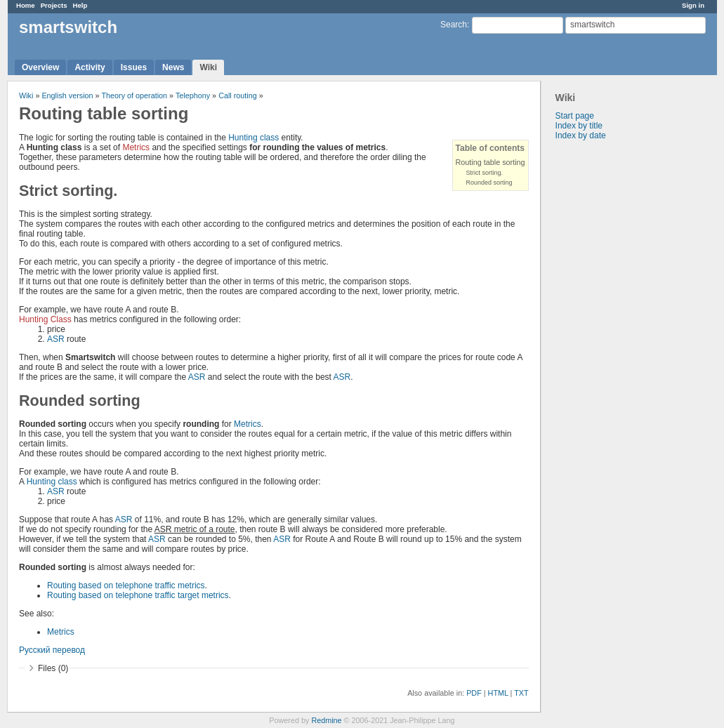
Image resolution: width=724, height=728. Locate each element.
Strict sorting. (485, 173)
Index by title (579, 126)
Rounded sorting (489, 183)
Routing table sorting (491, 162)
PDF (474, 693)
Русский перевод (52, 650)
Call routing (238, 95)
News (173, 67)
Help (80, 5)
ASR (56, 339)
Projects (54, 5)
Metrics (136, 147)
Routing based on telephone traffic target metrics (138, 595)
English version (67, 95)
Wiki (208, 67)
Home (26, 5)
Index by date (581, 135)
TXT (521, 693)
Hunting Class (45, 319)
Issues (134, 67)
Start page (575, 116)
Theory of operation (134, 95)
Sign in (693, 5)
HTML (498, 693)
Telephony (193, 95)
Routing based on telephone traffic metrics (126, 585)
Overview (40, 67)
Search (454, 25)
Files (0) (53, 668)
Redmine (326, 720)
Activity (90, 67)
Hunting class (254, 138)
